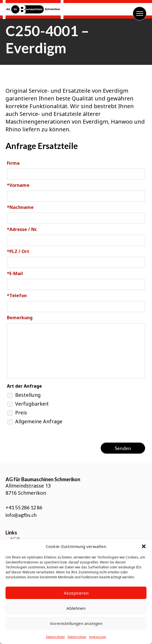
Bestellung (28, 395)
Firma (13, 163)
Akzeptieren (76, 593)
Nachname (20, 207)
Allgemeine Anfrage (39, 421)
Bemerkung (20, 318)
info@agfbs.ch (21, 515)
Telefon (17, 296)
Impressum (98, 637)
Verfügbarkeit (32, 404)
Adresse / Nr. (22, 229)
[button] (144, 546)
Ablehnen (76, 608)
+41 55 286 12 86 (24, 507)
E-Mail (15, 273)
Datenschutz (55, 637)
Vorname (18, 185)
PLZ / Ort (18, 251)
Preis (21, 413)
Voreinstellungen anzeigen (76, 623)
